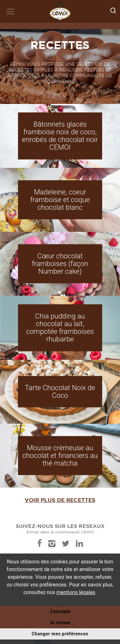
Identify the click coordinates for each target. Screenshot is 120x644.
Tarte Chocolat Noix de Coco (60, 392)
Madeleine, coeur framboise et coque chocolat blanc (60, 199)
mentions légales (76, 592)
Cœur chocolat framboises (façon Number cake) (60, 263)
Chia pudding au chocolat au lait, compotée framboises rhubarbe (60, 327)
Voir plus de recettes (60, 500)
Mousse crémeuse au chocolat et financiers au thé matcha (60, 455)
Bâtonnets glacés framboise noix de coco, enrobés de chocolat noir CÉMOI (60, 136)
